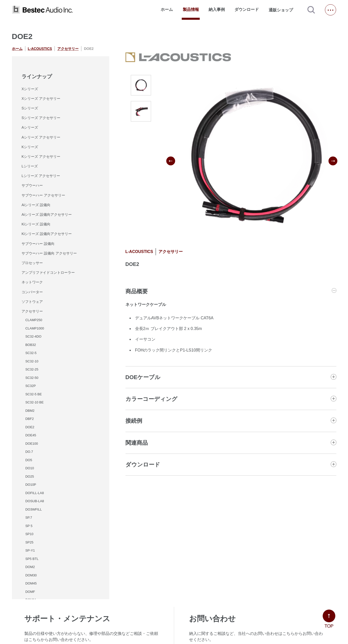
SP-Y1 (30, 550)
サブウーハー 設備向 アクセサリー (49, 253)
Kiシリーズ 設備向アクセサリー (47, 234)
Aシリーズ (30, 127)
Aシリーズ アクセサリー (41, 137)
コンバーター (32, 292)
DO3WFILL (34, 509)
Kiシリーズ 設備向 (36, 224)
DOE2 (30, 427)
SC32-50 (32, 378)
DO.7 (29, 452)
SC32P (31, 386)
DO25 (30, 476)
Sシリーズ (30, 108)
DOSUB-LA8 (35, 501)
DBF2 (30, 419)
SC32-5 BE (34, 394)
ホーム (167, 9)
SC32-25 (32, 369)
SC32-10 (32, 361)
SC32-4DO (33, 336)
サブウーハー (32, 185)
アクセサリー (68, 49)
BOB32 (31, 345)
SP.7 (29, 518)
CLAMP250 (34, 320)
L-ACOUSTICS (40, 49)
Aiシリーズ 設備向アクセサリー (47, 214)
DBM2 (30, 411)
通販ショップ (283, 10)
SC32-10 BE (34, 402)
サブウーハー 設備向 (38, 244)
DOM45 (31, 583)
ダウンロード (247, 9)
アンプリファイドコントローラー (48, 272)
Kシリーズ (30, 147)
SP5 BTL (32, 559)
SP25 (29, 542)
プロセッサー (32, 263)
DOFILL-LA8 (35, 493)
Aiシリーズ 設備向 (36, 205)
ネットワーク (32, 282)
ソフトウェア (32, 302)
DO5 (29, 460)
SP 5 (29, 526)
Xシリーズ (30, 89)
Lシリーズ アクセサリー (41, 176)
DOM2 (30, 567)
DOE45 (31, 435)
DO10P (31, 485)
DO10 (30, 468)
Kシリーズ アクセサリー (41, 157)
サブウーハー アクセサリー (43, 195)
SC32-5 (31, 353)
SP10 (29, 534)
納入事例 (217, 9)
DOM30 (31, 575)
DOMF (30, 592)
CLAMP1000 (35, 328)
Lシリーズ (30, 166)
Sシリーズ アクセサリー (41, 118)
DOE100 (32, 444)
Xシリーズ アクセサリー (41, 99)
